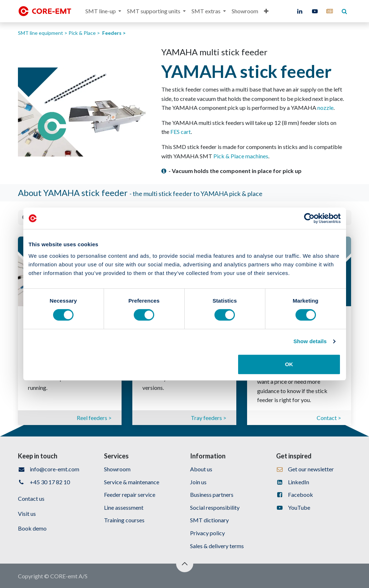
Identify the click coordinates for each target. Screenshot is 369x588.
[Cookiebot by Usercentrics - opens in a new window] (309, 218)
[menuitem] (103, 11)
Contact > (329, 418)
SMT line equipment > (43, 33)
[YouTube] (315, 11)
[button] (185, 564)
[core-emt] (330, 11)
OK (289, 364)
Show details (310, 341)
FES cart (181, 132)
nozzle (325, 108)
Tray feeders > (209, 418)
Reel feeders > (94, 418)
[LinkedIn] (300, 11)
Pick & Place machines (241, 156)
